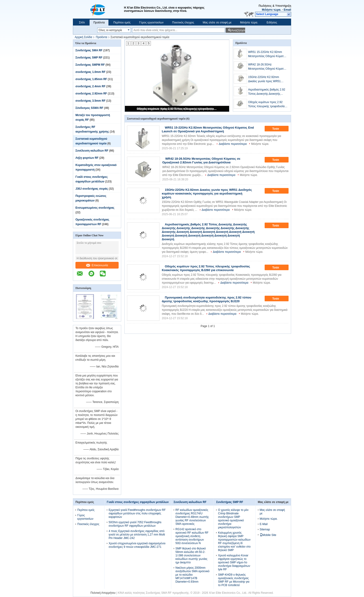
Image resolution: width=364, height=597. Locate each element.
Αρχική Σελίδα (83, 37)
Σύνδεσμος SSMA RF (89, 108)
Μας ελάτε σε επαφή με (217, 23)
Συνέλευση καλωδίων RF (92, 151)
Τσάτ (279, 129)
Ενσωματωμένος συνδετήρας (95, 208)
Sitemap (265, 529)
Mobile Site (268, 535)
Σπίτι (82, 23)
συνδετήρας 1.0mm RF (90, 72)
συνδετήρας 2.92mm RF (91, 94)
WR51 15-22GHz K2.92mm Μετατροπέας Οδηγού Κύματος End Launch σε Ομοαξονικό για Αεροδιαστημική (267, 54)
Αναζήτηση (238, 30)
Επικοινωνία (97, 265)
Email (287, 10)
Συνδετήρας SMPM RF (90, 65)
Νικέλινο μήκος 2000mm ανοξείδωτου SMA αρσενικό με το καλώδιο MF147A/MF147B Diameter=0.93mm (192, 575)
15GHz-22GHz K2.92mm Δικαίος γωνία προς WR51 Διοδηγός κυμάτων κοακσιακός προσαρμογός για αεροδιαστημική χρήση (267, 79)
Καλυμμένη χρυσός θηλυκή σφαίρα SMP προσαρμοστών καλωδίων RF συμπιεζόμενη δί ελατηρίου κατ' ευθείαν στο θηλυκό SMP (234, 541)
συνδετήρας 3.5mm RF (90, 101)
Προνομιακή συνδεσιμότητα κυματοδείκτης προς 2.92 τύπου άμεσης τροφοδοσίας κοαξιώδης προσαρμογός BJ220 (206, 299)
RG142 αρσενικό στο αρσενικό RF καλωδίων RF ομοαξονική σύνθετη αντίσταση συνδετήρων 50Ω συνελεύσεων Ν (192, 536)
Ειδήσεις (272, 23)
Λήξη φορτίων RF (87, 158)
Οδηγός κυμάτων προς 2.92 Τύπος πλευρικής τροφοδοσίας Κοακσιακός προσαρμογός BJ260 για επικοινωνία (177, 109)
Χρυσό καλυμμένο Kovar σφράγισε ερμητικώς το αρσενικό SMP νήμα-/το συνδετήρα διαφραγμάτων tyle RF (234, 562)
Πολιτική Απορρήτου (103, 593)
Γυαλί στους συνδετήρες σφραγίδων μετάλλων (138, 502)
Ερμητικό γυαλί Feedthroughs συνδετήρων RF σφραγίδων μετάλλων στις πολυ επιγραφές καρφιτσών (137, 513)
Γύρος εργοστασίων (151, 23)
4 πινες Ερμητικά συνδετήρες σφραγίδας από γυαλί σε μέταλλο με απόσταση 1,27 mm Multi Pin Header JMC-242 (137, 535)
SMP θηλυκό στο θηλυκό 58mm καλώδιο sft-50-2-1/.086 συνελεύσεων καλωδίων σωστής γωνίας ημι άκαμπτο (192, 555)
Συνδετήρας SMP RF (89, 58)
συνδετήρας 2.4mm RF (90, 86)
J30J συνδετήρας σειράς (92, 189)
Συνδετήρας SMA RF (89, 50)
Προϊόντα (99, 23)
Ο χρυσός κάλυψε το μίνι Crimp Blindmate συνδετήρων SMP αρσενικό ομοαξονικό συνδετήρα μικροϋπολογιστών (233, 519)
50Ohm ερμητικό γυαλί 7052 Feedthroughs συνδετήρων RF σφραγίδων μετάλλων (135, 524)
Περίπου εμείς (122, 23)
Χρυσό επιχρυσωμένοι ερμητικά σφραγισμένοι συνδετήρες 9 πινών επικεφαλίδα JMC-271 (137, 545)
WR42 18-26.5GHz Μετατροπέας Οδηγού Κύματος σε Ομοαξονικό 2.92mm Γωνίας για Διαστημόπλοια (267, 67)
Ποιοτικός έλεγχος (183, 23)
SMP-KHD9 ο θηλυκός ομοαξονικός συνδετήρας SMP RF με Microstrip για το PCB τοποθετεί (234, 580)
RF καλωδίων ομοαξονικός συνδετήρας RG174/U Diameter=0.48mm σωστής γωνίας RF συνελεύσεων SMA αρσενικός (192, 517)
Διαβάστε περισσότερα (233, 144)
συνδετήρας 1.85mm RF (91, 79)
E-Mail (264, 524)
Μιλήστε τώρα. (271, 10)
